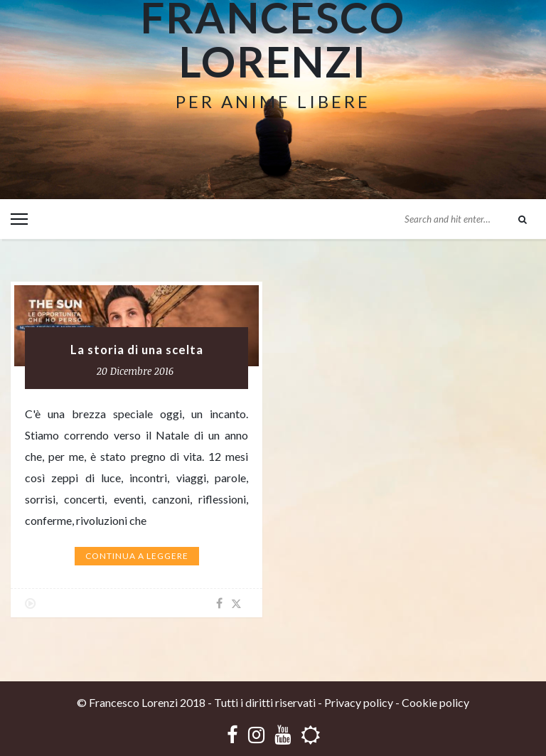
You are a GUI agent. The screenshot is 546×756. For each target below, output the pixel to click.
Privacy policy (359, 702)
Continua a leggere (137, 556)
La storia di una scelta (137, 350)
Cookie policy (435, 702)
